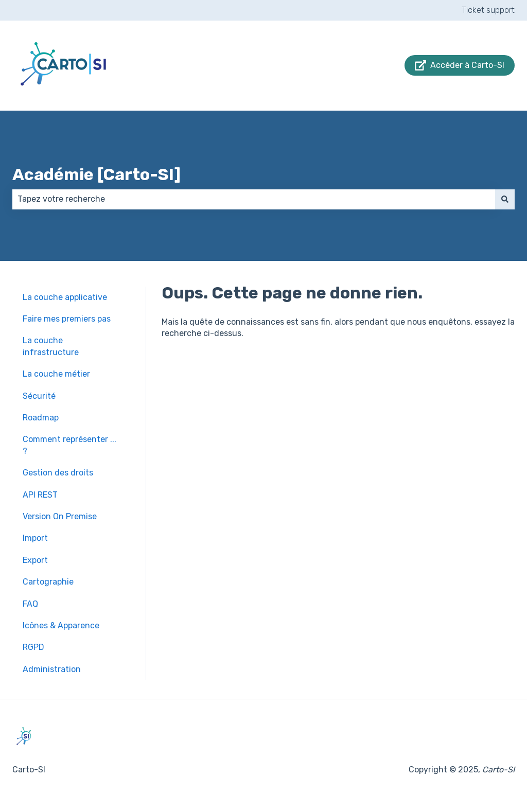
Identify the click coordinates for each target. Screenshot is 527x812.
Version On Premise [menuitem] (60, 516)
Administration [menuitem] (52, 669)
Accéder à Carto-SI (460, 65)
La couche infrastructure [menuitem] (51, 346)
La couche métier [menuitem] (56, 374)
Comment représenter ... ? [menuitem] (69, 445)
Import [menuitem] (35, 538)
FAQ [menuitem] (30, 604)
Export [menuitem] (35, 560)
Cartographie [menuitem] (48, 582)
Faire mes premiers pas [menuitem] (67, 319)
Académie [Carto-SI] (96, 174)
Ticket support (488, 10)
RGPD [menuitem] (33, 647)
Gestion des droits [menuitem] (58, 473)
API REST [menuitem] (40, 495)
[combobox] (254, 199)
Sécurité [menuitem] (39, 396)
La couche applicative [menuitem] (65, 297)
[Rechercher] (505, 199)
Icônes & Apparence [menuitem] (61, 625)
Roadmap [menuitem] (41, 418)
